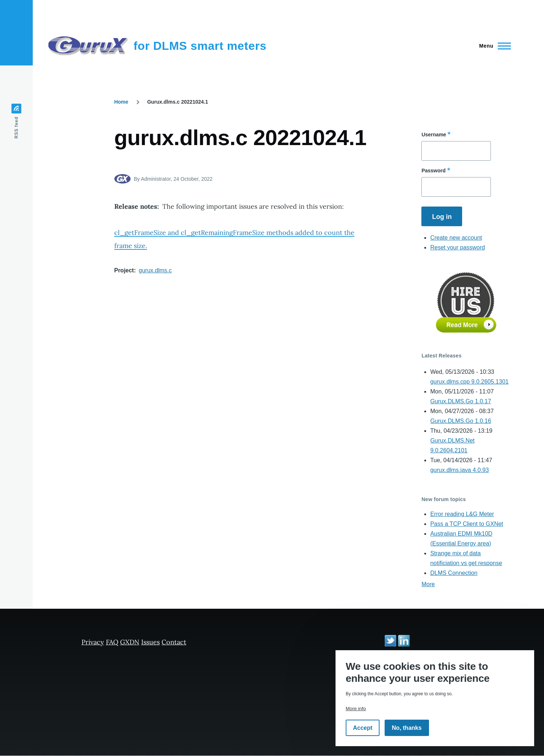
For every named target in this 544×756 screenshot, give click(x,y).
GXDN (130, 642)
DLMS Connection (454, 573)
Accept (363, 728)
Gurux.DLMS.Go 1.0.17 (460, 401)
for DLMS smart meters (200, 46)
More (428, 584)
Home (121, 102)
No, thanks (407, 728)
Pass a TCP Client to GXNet (466, 524)
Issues (150, 642)
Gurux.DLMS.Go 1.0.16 (460, 421)
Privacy (93, 642)
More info (356, 709)
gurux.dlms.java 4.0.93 (459, 470)
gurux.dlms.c (155, 270)
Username (434, 135)
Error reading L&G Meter (462, 514)
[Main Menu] (493, 46)
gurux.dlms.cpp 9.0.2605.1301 (469, 382)
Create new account (456, 238)
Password (433, 171)
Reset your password (457, 247)
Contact (174, 642)
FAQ (112, 642)
